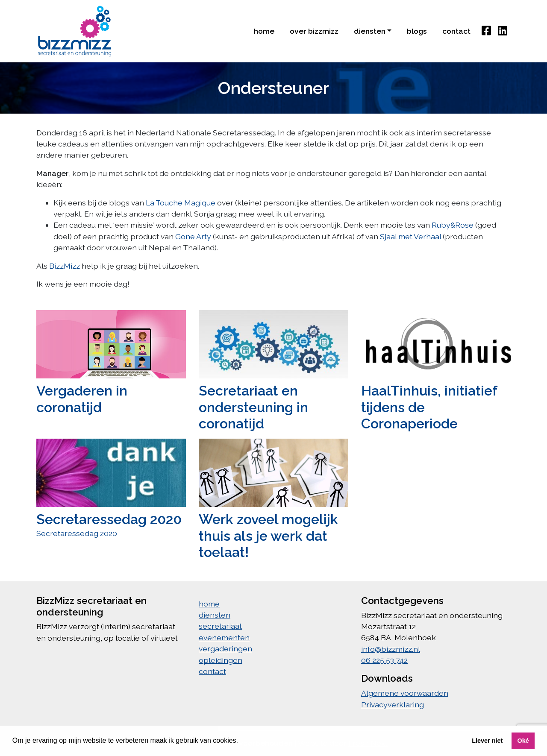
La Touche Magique (181, 203)
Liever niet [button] (487, 741)
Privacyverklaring (393, 705)
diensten (215, 615)
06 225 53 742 (384, 660)
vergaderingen (225, 649)
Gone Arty (193, 236)
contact (456, 31)
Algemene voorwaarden (405, 693)
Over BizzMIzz (314, 31)
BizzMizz (65, 266)
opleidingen (221, 660)
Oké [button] (523, 741)
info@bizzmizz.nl (391, 649)
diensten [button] (370, 31)
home (264, 31)
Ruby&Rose (453, 225)
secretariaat (220, 626)
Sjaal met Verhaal (410, 236)
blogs (417, 31)
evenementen (224, 637)
